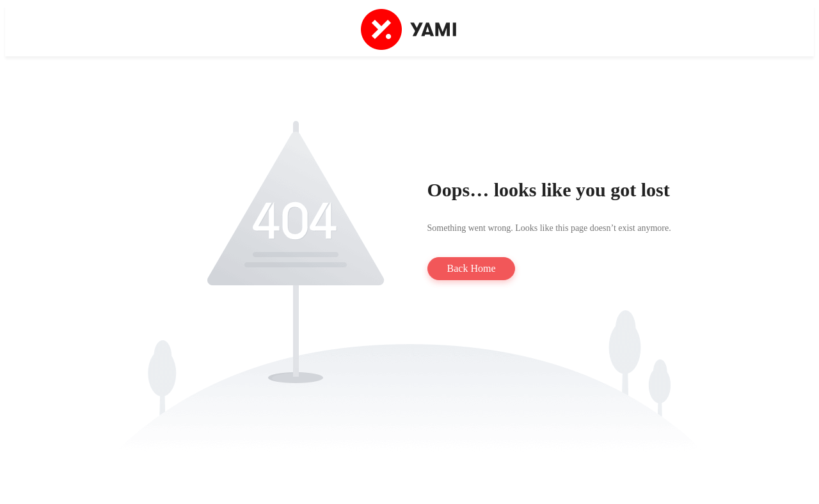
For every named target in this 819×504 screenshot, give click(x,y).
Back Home (472, 268)
